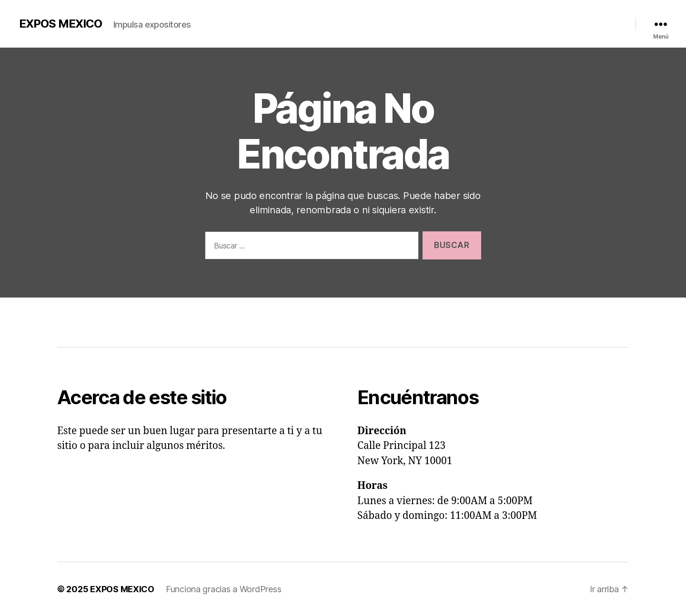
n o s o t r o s (118, 320)
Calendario (534, 22)
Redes (603, 22)
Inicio (406, 22)
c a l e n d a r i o (178, 320)
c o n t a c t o (271, 320)
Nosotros (437, 22)
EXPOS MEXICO (61, 24)
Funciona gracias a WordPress (223, 589)
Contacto (572, 22)
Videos (499, 22)
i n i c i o (71, 320)
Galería (469, 22)
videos (227, 320)
